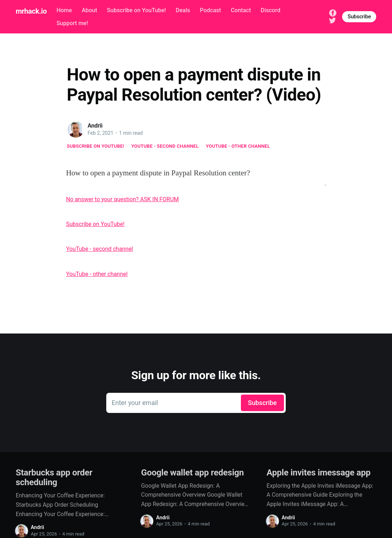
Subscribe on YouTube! (136, 10)
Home (64, 10)
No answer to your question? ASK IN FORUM (122, 199)
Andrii (95, 126)
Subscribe (359, 17)
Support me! (72, 23)
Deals (183, 10)
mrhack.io (31, 11)
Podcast (211, 10)
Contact (241, 10)
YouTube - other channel (238, 146)
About (90, 10)
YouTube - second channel (165, 146)
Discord (270, 10)
